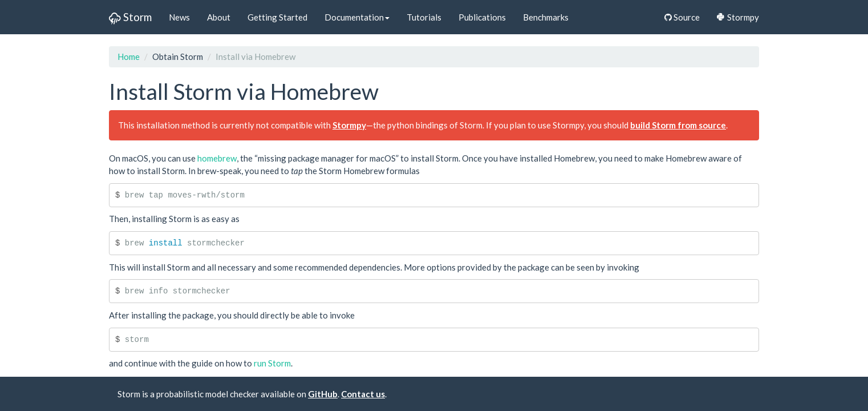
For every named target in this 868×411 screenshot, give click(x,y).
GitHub (323, 394)
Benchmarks (546, 17)
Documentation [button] (357, 17)
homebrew (217, 158)
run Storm (272, 363)
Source (682, 17)
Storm (130, 17)
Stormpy (738, 17)
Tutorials (424, 17)
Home (129, 57)
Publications (482, 17)
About (219, 17)
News (179, 17)
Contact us (363, 394)
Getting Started (277, 17)
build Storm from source (678, 125)
